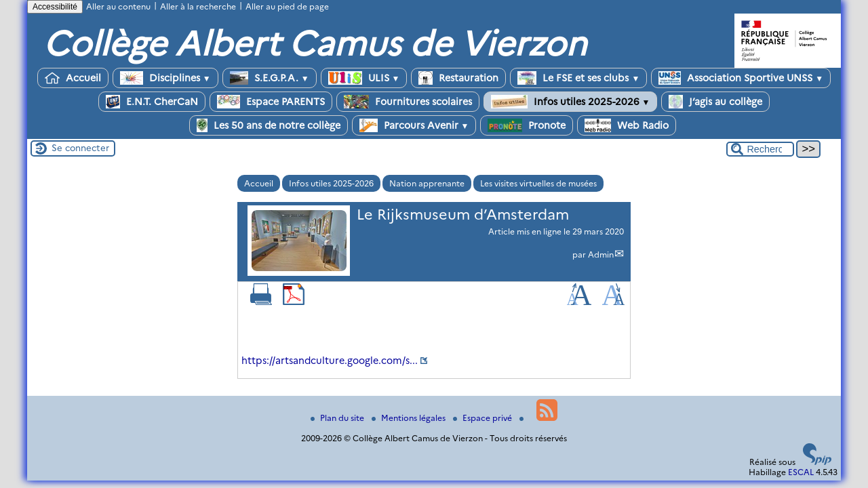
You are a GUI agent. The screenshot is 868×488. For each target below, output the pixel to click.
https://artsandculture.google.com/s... (330, 361)
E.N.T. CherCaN (152, 102)
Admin (601, 255)
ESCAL (801, 472)
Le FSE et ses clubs (578, 78)
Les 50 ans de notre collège (269, 125)
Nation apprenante (427, 183)
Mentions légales (410, 418)
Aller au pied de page (287, 6)
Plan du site (338, 418)
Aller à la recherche (198, 6)
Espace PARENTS (271, 102)
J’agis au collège (715, 102)
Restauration (458, 78)
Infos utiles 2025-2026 (571, 102)
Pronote (527, 125)
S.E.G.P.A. (270, 78)
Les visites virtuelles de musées (538, 183)
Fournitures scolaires (408, 102)
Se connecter (80, 148)
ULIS (364, 78)
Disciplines (165, 78)
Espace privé (484, 418)
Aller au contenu (118, 6)
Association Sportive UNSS (741, 78)
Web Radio (627, 125)
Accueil (73, 78)
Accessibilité (55, 7)
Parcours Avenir (414, 125)
